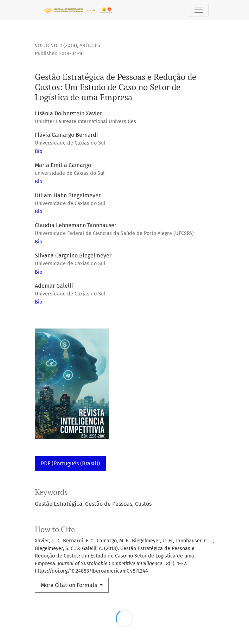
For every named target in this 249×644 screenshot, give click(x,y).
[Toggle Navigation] (199, 10)
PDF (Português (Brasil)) (70, 463)
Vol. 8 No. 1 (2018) (56, 46)
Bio (39, 151)
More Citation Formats (70, 585)
